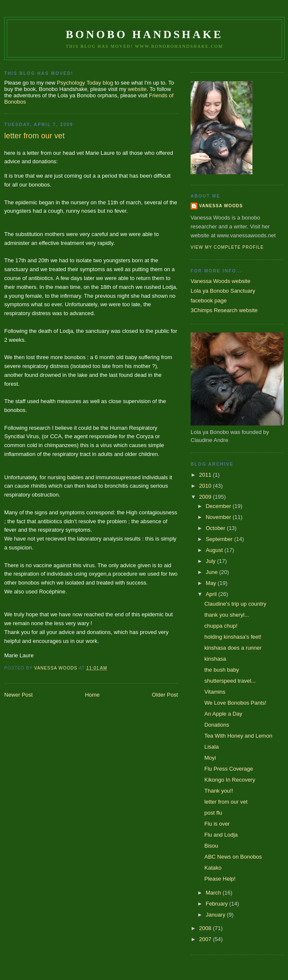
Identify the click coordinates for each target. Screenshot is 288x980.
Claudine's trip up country (235, 604)
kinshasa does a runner (233, 648)
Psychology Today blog (85, 83)
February (218, 904)
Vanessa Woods (221, 206)
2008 (206, 928)
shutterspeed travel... (230, 681)
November (219, 517)
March (214, 893)
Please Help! (220, 879)
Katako (213, 868)
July (212, 561)
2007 (206, 939)
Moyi (210, 758)
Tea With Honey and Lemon (238, 736)
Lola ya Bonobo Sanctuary (223, 291)
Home (93, 695)
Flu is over (217, 824)
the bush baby (222, 670)
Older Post (165, 695)
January (216, 915)
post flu (213, 813)
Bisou (211, 846)
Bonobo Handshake (144, 34)
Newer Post (18, 695)
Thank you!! (219, 791)
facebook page (209, 301)
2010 (206, 486)
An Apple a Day (223, 714)
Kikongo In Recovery (230, 780)
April (212, 594)
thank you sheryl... (227, 615)
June (213, 572)
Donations (217, 725)
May (212, 583)
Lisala (211, 747)
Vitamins (215, 692)
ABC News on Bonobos (233, 857)
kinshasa (215, 659)
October (216, 528)
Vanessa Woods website (220, 281)
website (137, 89)
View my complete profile (227, 247)
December (219, 506)
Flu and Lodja (221, 835)
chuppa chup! (221, 626)
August (215, 550)
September (220, 539)
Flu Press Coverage (228, 769)
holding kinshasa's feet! (233, 637)
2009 (206, 497)
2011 (206, 475)
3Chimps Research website (224, 310)
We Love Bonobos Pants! (235, 703)
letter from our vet (226, 802)
